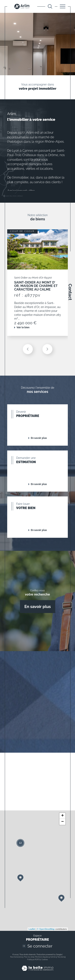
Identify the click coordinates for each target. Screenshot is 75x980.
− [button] (62, 822)
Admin (53, 957)
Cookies (45, 960)
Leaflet (32, 929)
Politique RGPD (33, 960)
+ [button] (62, 816)
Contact (70, 292)
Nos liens (61, 957)
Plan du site (29, 957)
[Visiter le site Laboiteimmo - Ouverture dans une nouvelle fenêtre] (37, 972)
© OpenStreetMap (46, 929)
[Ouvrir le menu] (63, 6)
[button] (47, 349)
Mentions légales (42, 957)
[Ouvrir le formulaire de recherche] (50, 6)
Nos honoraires (16, 957)
